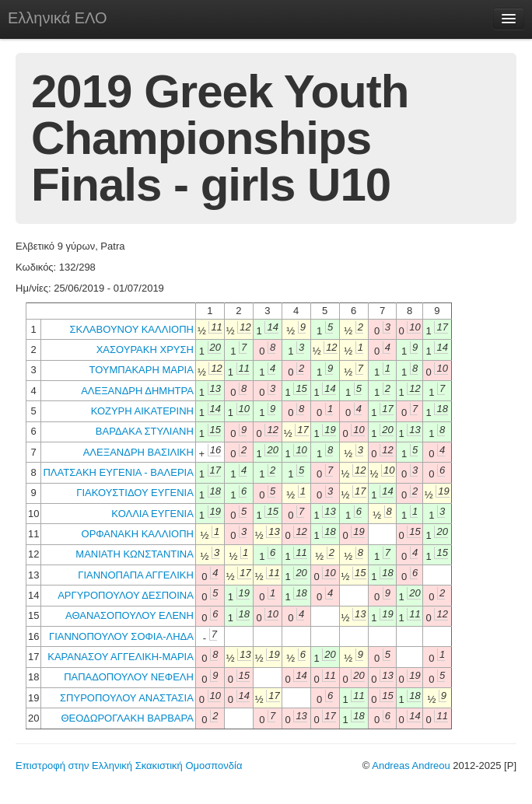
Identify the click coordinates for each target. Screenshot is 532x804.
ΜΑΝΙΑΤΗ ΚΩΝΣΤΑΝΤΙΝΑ (135, 554)
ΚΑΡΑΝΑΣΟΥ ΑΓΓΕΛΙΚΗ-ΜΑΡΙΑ (121, 657)
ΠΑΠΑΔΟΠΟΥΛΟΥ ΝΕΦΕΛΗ (129, 677)
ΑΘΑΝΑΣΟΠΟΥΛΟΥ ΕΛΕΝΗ (129, 615)
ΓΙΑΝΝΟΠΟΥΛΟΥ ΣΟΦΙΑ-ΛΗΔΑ (121, 636)
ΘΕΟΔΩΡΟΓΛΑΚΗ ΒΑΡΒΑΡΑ (127, 718)
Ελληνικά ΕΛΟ (58, 18)
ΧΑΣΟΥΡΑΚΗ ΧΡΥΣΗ (145, 350)
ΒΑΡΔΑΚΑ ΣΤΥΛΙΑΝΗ (145, 431)
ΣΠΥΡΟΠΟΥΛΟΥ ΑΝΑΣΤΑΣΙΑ (127, 698)
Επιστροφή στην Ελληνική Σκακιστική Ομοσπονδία (129, 766)
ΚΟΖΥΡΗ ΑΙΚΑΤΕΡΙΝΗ (142, 411)
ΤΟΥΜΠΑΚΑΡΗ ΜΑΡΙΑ (141, 370)
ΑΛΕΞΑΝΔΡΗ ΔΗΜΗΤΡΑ (137, 391)
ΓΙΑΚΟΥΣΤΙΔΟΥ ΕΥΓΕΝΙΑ (135, 493)
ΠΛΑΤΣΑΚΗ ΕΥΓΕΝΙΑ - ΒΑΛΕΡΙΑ (118, 472)
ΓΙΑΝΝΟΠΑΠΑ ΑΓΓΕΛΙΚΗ (136, 575)
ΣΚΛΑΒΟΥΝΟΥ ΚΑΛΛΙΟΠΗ (131, 329)
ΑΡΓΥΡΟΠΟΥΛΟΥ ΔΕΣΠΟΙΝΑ (126, 595)
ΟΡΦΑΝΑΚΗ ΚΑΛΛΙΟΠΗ (138, 534)
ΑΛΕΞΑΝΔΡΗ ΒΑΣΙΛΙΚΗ (138, 452)
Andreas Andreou (411, 766)
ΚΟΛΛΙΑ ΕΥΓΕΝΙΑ (152, 514)
